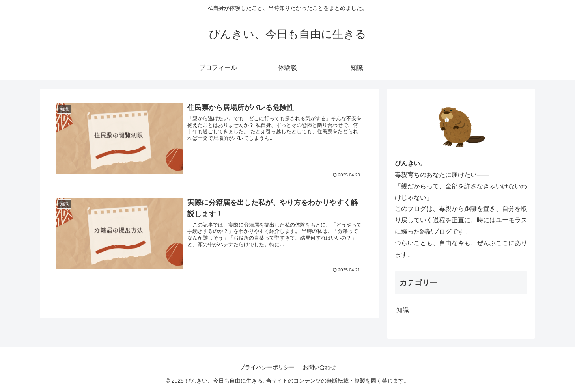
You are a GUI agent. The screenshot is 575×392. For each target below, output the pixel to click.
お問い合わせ (319, 367)
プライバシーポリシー (267, 367)
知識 (403, 310)
